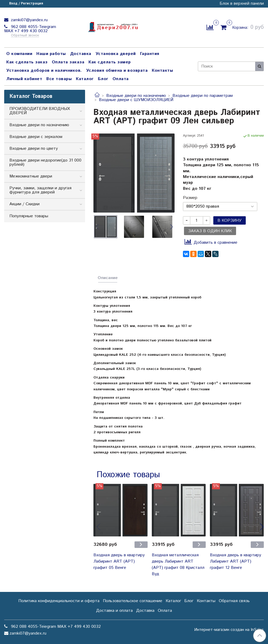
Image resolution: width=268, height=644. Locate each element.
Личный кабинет (24, 79)
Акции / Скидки (24, 204)
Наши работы (51, 54)
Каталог (85, 79)
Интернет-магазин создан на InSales (229, 630)
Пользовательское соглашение (133, 601)
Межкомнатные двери (31, 176)
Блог (103, 79)
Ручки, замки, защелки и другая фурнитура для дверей (40, 190)
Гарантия (150, 54)
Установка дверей (116, 54)
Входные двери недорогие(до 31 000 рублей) (45, 162)
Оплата (121, 79)
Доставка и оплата (114, 611)
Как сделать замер (110, 62)
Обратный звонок (25, 36)
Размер (190, 198)
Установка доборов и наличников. (44, 71)
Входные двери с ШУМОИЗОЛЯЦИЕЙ (136, 100)
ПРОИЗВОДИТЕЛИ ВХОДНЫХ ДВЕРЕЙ (40, 111)
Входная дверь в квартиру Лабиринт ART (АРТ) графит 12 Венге (236, 561)
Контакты (162, 71)
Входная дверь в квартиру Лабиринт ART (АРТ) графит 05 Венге (119, 561)
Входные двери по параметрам (203, 96)
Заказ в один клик (210, 231)
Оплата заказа (68, 62)
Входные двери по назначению (136, 96)
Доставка (81, 54)
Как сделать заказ (27, 62)
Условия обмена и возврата (117, 71)
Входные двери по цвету (34, 149)
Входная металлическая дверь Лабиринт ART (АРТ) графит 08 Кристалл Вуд (178, 565)
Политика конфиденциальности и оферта (59, 601)
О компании (19, 54)
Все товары (59, 79)
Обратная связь (234, 601)
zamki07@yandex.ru (29, 20)
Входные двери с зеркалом (36, 137)
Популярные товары (29, 216)
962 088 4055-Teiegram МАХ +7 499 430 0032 (30, 29)
